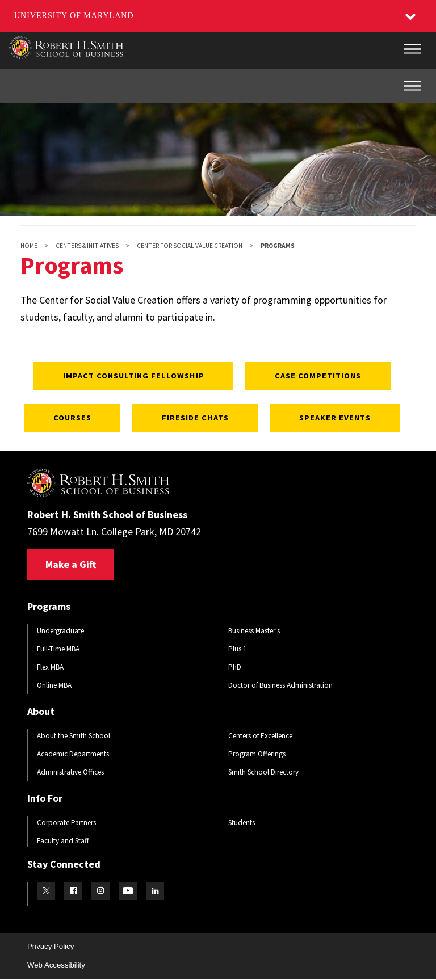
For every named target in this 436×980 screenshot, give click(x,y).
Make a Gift (71, 564)
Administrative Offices (70, 772)
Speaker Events (336, 418)
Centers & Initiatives (87, 246)
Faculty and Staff (63, 841)
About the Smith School (74, 736)
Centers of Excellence (260, 736)
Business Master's (254, 631)
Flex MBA (50, 667)
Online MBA (54, 685)
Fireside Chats (195, 418)
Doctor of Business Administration (280, 685)
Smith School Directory (263, 772)
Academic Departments (73, 754)
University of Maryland (74, 16)
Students (242, 823)
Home (29, 246)
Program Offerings (257, 754)
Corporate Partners (66, 823)
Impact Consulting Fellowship (132, 376)
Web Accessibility (56, 965)
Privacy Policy (51, 946)
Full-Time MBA (58, 649)
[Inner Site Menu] (412, 86)
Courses (70, 418)
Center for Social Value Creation (190, 246)
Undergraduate (60, 631)
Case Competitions (318, 376)
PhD (235, 667)
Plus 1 (238, 649)
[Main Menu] (412, 49)
